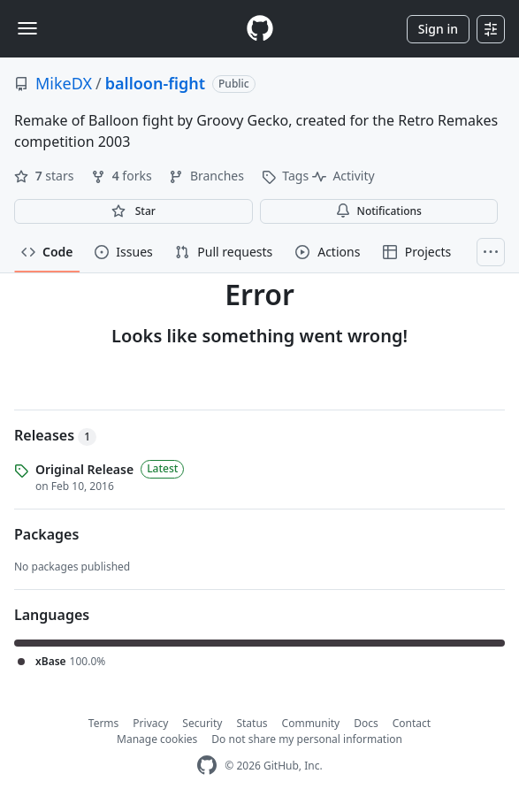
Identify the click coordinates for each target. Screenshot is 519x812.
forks (123, 176)
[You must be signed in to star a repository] (134, 211)
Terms (104, 723)
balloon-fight (155, 83)
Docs (366, 723)
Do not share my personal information (307, 739)
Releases (55, 435)
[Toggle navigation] (27, 28)
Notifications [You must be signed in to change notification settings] (379, 211)
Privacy (150, 723)
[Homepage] (260, 29)
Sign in (438, 29)
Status (252, 723)
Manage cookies (157, 739)
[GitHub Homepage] (207, 766)
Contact (412, 723)
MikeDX (64, 83)
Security (202, 723)
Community (311, 723)
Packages (46, 534)
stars (46, 176)
